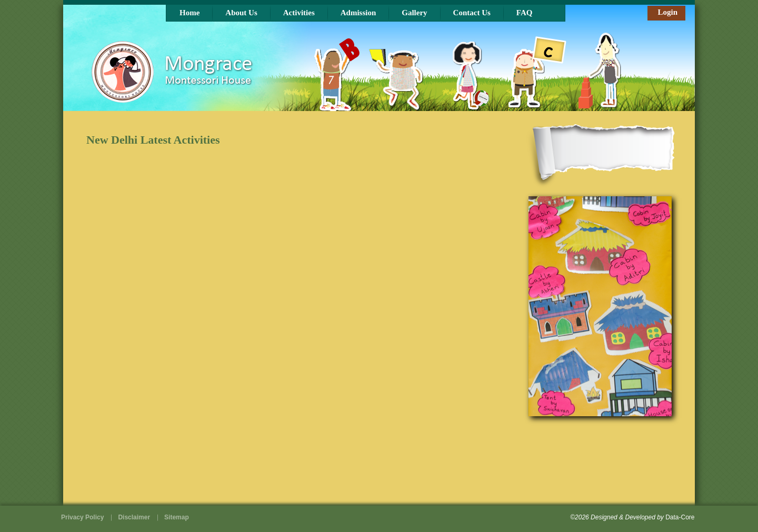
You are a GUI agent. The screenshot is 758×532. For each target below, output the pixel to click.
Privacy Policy (82, 517)
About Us (241, 13)
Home (189, 13)
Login (667, 12)
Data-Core (680, 517)
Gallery (414, 13)
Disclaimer (134, 517)
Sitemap (177, 517)
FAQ (525, 13)
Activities (299, 13)
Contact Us (472, 13)
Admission (358, 13)
